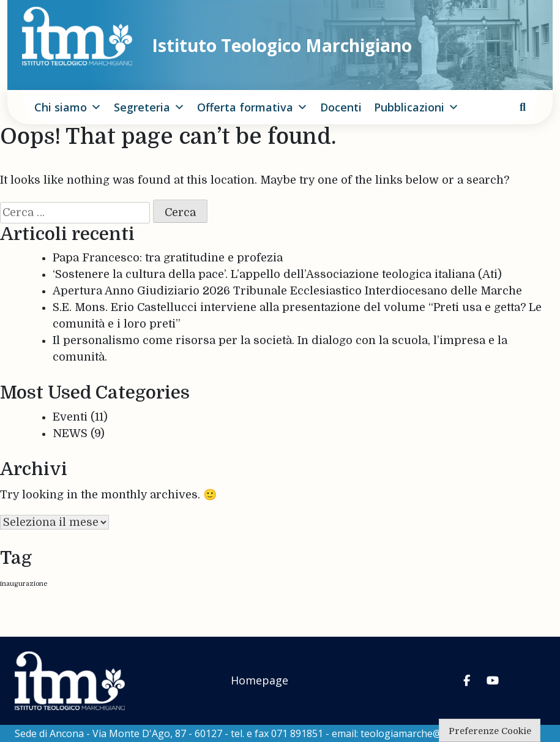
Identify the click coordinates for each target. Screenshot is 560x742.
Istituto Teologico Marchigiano (282, 45)
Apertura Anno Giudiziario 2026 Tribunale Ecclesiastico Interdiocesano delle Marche (287, 291)
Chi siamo (68, 107)
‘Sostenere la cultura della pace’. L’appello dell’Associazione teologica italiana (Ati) (277, 274)
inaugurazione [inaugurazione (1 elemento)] (24, 584)
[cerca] (523, 107)
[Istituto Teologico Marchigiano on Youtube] (493, 681)
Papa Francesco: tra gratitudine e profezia (168, 258)
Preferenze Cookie (490, 731)
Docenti (341, 107)
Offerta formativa (252, 107)
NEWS (70, 433)
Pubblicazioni (416, 107)
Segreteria (149, 107)
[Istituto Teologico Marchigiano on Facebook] (467, 681)
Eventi (70, 417)
